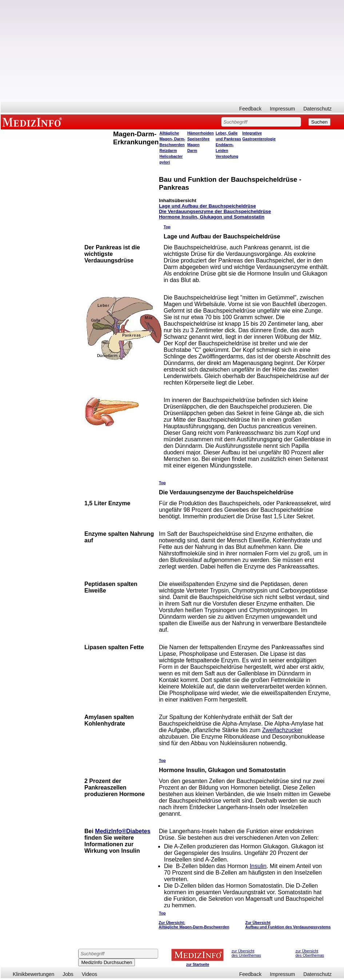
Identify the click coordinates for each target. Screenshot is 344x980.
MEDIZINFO (33, 122)
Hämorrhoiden (201, 133)
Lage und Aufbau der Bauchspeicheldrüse (207, 206)
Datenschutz (317, 109)
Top (167, 227)
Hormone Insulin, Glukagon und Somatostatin (212, 217)
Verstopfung (227, 156)
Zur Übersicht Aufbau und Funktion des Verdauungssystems (288, 925)
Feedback (250, 109)
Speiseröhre (199, 139)
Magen (193, 145)
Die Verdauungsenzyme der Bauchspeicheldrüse (215, 211)
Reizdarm (168, 150)
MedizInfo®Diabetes (123, 831)
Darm (192, 150)
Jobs (68, 974)
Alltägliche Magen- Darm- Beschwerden (172, 139)
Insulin (258, 866)
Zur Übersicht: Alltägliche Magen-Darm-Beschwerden (194, 925)
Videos (90, 974)
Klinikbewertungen (33, 974)
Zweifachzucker (282, 730)
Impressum (282, 109)
